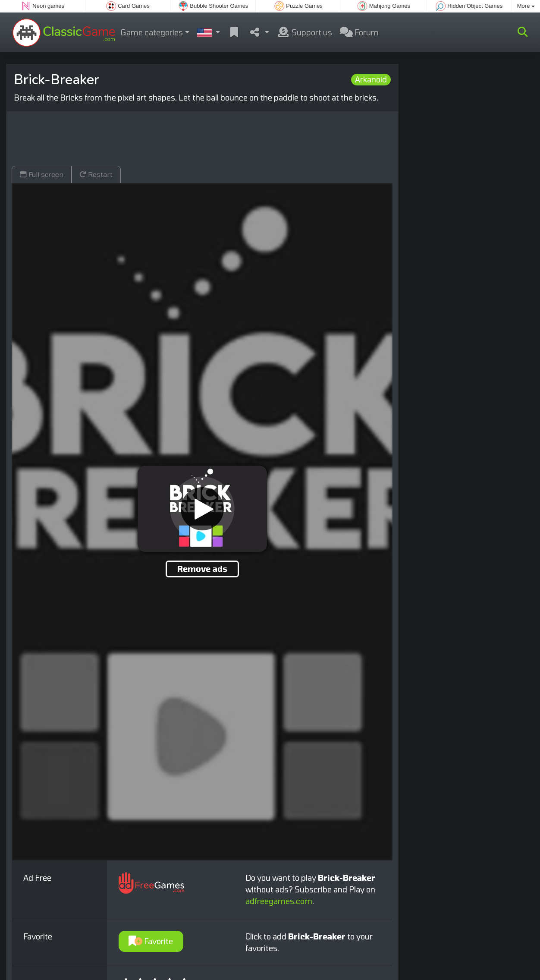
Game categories (152, 32)
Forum (359, 32)
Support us (305, 32)
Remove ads (202, 569)
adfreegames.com (279, 901)
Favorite (151, 941)
